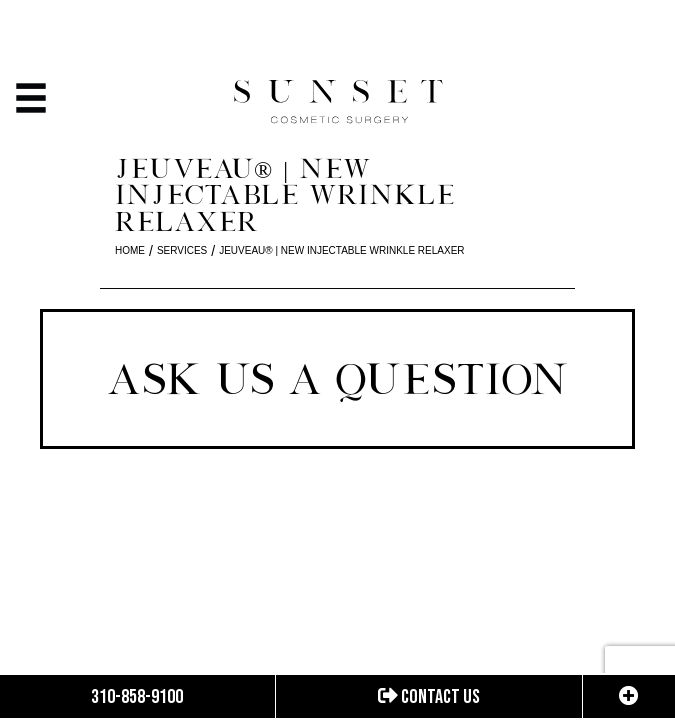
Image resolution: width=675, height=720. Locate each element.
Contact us (429, 697)
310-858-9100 (137, 697)
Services (182, 250)
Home (130, 250)
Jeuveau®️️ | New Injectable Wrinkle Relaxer (341, 250)
